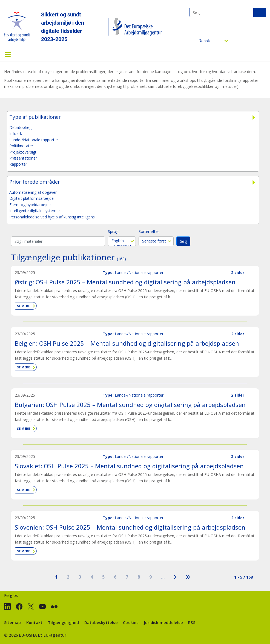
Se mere (23, 306)
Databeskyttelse (101, 623)
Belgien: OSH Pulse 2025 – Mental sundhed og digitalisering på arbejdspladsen (127, 343)
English (122, 241)
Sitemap (12, 623)
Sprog (113, 231)
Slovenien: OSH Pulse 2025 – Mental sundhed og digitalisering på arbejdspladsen (130, 527)
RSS (192, 623)
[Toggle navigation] (8, 54)
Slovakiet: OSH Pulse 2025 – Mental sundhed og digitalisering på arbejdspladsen (129, 466)
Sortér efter (149, 231)
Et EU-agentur (52, 635)
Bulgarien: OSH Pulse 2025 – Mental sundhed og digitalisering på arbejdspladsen (130, 405)
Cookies (131, 623)
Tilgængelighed (64, 623)
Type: (108, 272)
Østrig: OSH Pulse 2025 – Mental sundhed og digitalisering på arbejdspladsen (125, 282)
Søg (260, 12)
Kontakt (34, 623)
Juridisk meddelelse (163, 623)
